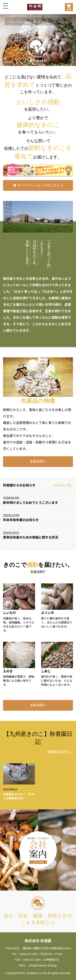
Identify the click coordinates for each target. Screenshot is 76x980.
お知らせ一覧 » (63, 485)
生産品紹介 (38, 461)
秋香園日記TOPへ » (60, 752)
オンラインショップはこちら (39, 185)
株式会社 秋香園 (38, 941)
